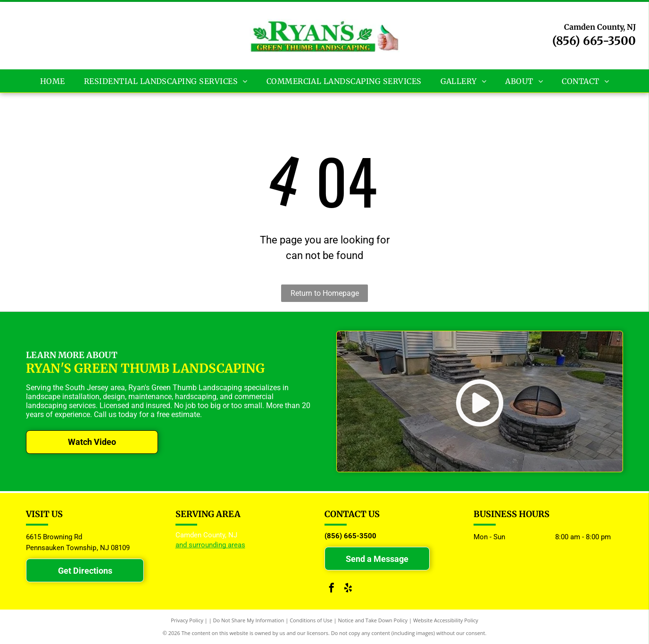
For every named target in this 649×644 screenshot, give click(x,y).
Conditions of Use (311, 620)
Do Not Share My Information (249, 620)
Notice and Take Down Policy (373, 620)
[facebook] (332, 589)
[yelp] (348, 589)
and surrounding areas (210, 545)
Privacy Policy (187, 620)
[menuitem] (53, 81)
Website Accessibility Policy (446, 620)
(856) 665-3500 (594, 41)
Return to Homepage (325, 293)
